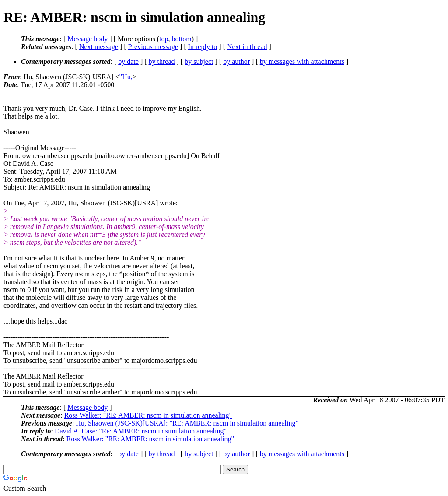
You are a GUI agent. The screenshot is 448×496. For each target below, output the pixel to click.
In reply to (203, 47)
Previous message (153, 47)
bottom (181, 39)
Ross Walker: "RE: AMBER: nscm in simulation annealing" (148, 415)
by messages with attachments (302, 62)
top (164, 39)
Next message (99, 47)
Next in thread (247, 47)
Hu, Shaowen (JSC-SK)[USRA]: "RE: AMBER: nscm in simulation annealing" (187, 423)
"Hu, (126, 77)
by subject (199, 62)
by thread (162, 62)
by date (128, 62)
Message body (87, 39)
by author (236, 62)
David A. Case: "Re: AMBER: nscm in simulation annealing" (141, 431)
